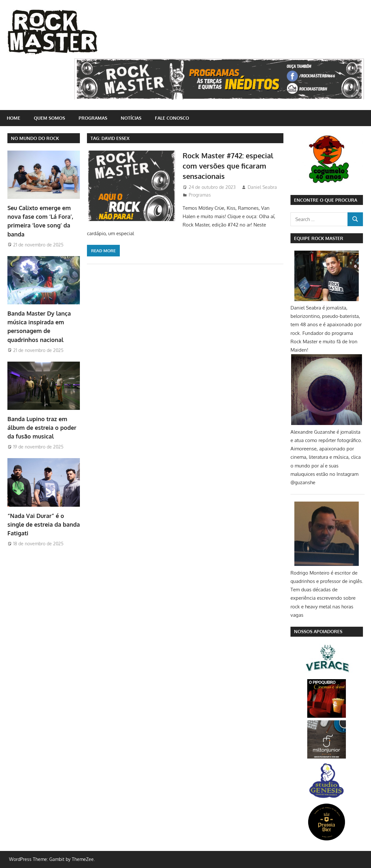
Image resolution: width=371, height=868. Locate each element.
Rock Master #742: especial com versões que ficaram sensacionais (228, 166)
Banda (42, 428)
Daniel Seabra (262, 187)
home (14, 118)
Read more (103, 251)
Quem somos (49, 118)
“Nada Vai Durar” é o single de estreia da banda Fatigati (44, 525)
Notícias (131, 118)
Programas (93, 118)
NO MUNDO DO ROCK (35, 138)
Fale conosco (172, 118)
